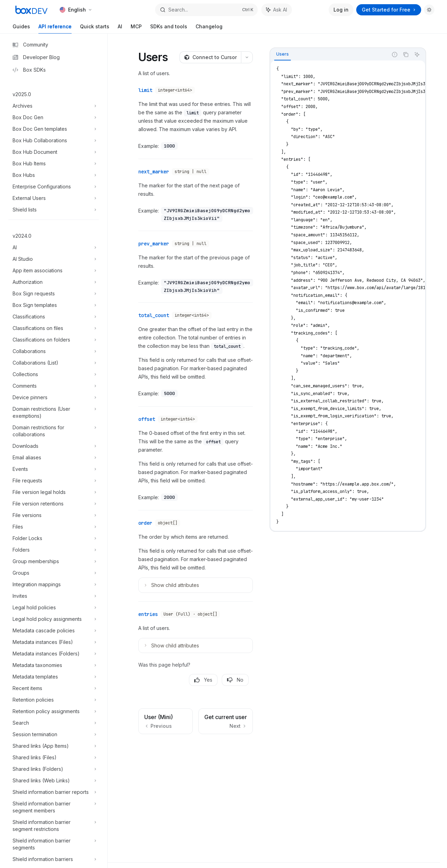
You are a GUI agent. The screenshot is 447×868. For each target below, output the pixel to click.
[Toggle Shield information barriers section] (54, 859)
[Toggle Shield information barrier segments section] (54, 844)
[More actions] (247, 57)
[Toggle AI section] (54, 248)
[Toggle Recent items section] (54, 688)
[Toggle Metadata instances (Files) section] (54, 642)
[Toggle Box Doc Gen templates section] (54, 129)
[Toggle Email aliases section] (54, 458)
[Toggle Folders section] (54, 550)
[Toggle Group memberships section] (54, 561)
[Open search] (206, 10)
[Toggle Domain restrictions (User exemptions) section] (54, 413)
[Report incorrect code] (395, 55)
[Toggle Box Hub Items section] (54, 164)
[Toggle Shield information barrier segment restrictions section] (54, 826)
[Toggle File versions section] (54, 515)
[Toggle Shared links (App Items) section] (54, 746)
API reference (55, 28)
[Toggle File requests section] (54, 481)
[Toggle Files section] (54, 527)
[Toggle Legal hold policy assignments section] (54, 619)
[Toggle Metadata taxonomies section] (54, 665)
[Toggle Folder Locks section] (54, 538)
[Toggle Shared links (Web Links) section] (54, 781)
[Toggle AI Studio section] (54, 259)
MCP (136, 28)
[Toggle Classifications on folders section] (54, 340)
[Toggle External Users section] (54, 198)
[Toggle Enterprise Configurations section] (54, 187)
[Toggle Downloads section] (54, 446)
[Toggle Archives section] (54, 106)
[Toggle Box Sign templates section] (54, 305)
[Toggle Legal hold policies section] (54, 608)
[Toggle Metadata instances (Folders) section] (54, 654)
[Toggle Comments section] (54, 386)
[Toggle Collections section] (54, 374)
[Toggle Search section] (54, 723)
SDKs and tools (169, 28)
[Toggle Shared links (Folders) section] (54, 769)
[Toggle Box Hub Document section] (54, 152)
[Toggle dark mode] (429, 10)
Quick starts (95, 28)
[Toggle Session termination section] (54, 734)
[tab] (283, 54)
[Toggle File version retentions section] (54, 504)
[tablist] (329, 55)
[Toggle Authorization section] (54, 282)
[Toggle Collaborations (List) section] (54, 363)
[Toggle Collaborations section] (54, 351)
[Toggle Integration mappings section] (54, 584)
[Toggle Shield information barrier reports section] (54, 792)
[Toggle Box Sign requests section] (54, 294)
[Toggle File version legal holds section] (54, 492)
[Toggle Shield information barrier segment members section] (54, 807)
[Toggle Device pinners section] (54, 397)
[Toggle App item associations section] (54, 271)
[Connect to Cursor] (210, 57)
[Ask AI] (417, 55)
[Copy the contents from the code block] (406, 55)
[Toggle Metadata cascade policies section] (54, 631)
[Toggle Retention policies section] (54, 700)
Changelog (209, 28)
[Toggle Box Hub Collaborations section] (54, 141)
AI (120, 28)
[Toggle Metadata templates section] (54, 677)
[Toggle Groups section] (54, 573)
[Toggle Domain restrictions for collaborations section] (54, 431)
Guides (21, 28)
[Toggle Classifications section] (54, 317)
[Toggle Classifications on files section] (54, 328)
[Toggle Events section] (54, 469)
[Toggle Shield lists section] (54, 210)
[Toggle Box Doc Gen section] (54, 117)
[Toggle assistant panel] (277, 10)
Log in (341, 10)
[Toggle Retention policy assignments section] (54, 711)
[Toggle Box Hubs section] (54, 175)
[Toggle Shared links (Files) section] (54, 758)
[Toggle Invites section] (54, 596)
